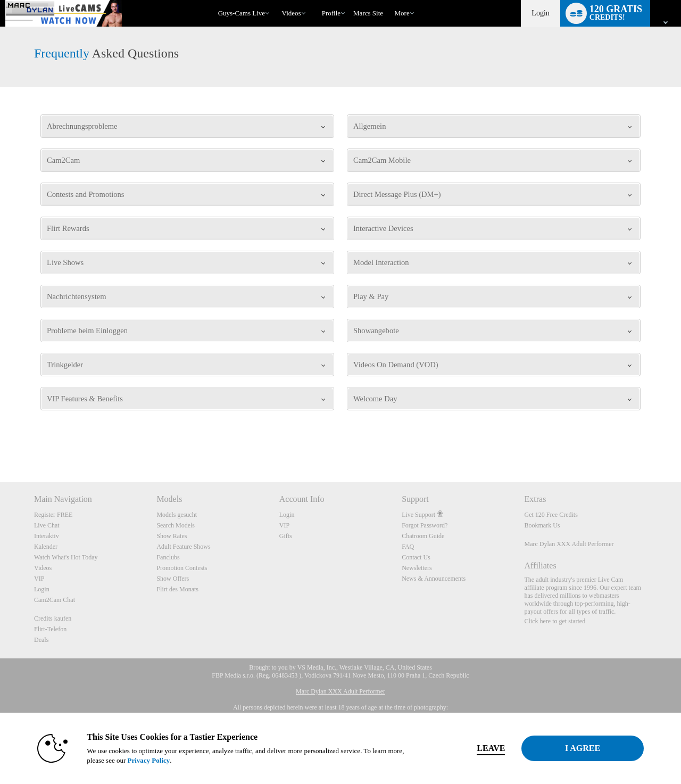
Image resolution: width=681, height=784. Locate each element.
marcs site (368, 13)
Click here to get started (555, 621)
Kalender (46, 547)
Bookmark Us (542, 525)
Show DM (0, 443)
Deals (41, 640)
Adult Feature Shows (183, 547)
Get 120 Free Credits (551, 515)
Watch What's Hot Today (66, 557)
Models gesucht (177, 515)
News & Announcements (434, 579)
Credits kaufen (53, 618)
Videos (292, 13)
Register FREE (53, 515)
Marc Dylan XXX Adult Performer (569, 544)
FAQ (408, 547)
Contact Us (416, 557)
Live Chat (47, 525)
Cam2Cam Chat (55, 600)
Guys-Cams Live (242, 13)
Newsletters (417, 568)
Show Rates (172, 536)
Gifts (286, 536)
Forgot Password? (425, 525)
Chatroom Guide (423, 536)
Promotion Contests (182, 568)
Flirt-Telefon (50, 629)
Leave (489, 748)
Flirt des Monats (177, 589)
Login (540, 13)
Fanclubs (168, 557)
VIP (39, 579)
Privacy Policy (147, 760)
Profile (331, 13)
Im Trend (277, 0)
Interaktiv (47, 536)
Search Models (176, 525)
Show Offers (173, 579)
